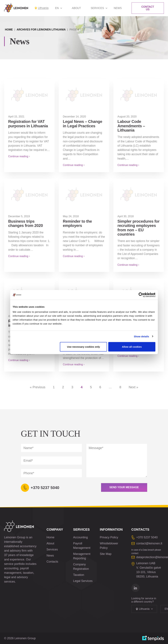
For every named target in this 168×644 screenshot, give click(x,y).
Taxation (79, 575)
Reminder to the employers (77, 223)
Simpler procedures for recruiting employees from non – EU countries (138, 228)
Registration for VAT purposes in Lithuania (28, 124)
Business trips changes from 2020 (26, 223)
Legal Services (83, 581)
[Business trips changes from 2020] (29, 194)
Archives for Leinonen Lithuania (41, 30)
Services (97, 8)
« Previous (38, 387)
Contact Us (148, 8)
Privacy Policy (109, 537)
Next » (133, 387)
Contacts (52, 562)
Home (9, 30)
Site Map (106, 554)
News (118, 8)
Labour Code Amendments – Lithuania (131, 126)
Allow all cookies (132, 347)
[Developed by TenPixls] (153, 638)
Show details (142, 336)
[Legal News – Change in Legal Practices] (84, 94)
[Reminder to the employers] (84, 194)
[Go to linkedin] (136, 588)
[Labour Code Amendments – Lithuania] (139, 94)
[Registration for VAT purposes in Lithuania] (29, 94)
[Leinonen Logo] (16, 8)
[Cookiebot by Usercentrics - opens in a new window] (141, 295)
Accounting (80, 537)
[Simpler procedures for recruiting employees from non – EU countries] (139, 194)
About (76, 8)
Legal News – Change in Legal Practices (83, 124)
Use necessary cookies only (84, 347)
